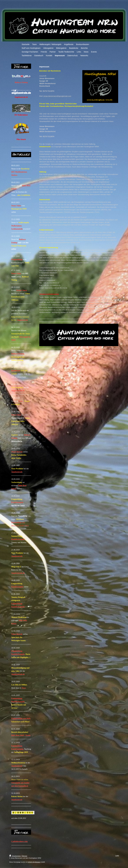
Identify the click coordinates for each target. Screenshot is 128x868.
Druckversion (15, 856)
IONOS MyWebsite (34, 862)
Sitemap (24, 856)
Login (117, 856)
